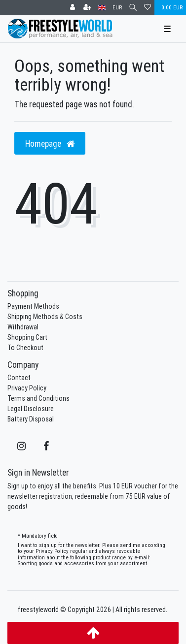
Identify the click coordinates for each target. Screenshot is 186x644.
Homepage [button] (50, 144)
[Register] (87, 8)
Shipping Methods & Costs (45, 317)
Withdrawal (23, 327)
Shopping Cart (27, 337)
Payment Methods (33, 306)
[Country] (102, 8)
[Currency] (117, 8)
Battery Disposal (31, 419)
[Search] (133, 8)
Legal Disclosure (31, 409)
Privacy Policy (27, 388)
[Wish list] (148, 8)
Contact (19, 378)
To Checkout (25, 348)
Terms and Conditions (38, 398)
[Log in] (73, 8)
